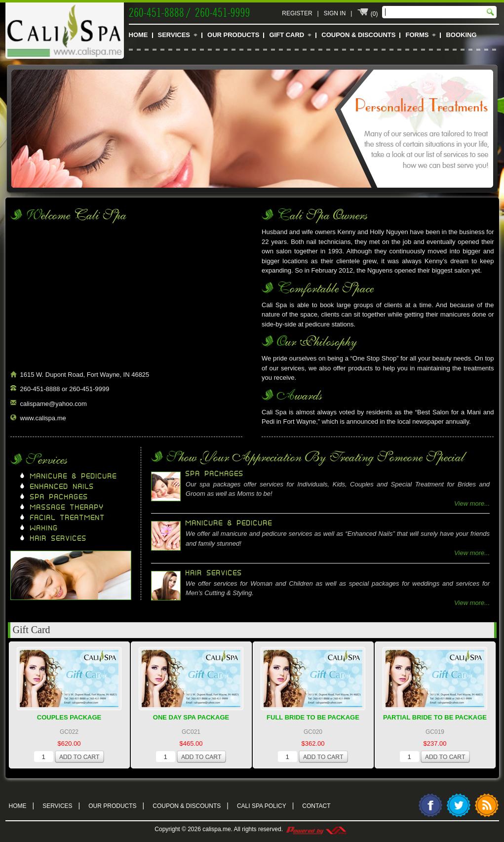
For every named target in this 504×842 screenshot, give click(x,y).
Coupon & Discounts (358, 35)
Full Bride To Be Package (313, 717)
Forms (417, 35)
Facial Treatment (68, 518)
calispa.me (216, 829)
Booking (461, 35)
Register (297, 13)
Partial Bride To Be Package (435, 717)
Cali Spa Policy (265, 805)
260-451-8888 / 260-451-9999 (190, 11)
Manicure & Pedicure (74, 477)
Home (138, 35)
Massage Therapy (67, 508)
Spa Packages (59, 497)
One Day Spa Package (191, 717)
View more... (472, 503)
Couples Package (69, 717)
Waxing (44, 528)
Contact (316, 806)
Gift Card (287, 35)
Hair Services (58, 539)
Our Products (233, 35)
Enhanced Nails (62, 487)
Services (174, 35)
